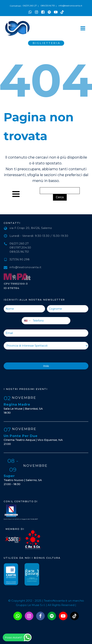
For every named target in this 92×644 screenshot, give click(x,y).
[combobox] (27, 321)
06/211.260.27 (30, 6)
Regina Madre (17, 404)
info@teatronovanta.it (70, 6)
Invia (46, 366)
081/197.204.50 (20, 248)
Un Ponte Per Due (21, 436)
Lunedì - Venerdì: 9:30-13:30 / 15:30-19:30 (39, 236)
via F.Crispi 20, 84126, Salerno (31, 228)
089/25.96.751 (48, 6)
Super (9, 476)
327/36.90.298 (20, 259)
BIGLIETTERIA (47, 43)
